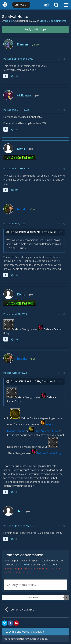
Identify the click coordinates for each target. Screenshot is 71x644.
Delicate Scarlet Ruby (49, 453)
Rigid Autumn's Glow (46, 431)
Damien (10, 21)
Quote (15, 76)
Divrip (21, 149)
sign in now (21, 564)
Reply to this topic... (21, 585)
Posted (18, 59)
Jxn (20, 511)
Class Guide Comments (53, 21)
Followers (35, 597)
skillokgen (24, 95)
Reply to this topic (36, 29)
